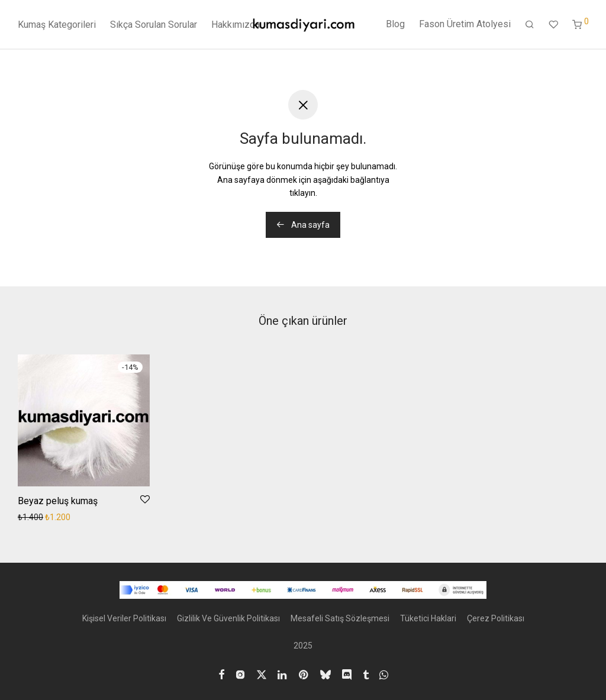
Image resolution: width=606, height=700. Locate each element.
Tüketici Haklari (428, 618)
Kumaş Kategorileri (57, 25)
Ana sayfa (303, 225)
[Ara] (530, 25)
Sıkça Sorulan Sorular (154, 25)
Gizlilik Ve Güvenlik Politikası (228, 618)
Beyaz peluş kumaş (58, 501)
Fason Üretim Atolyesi (465, 25)
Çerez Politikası (496, 618)
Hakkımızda (236, 25)
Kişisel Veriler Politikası (124, 618)
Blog (395, 25)
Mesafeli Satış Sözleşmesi (340, 618)
